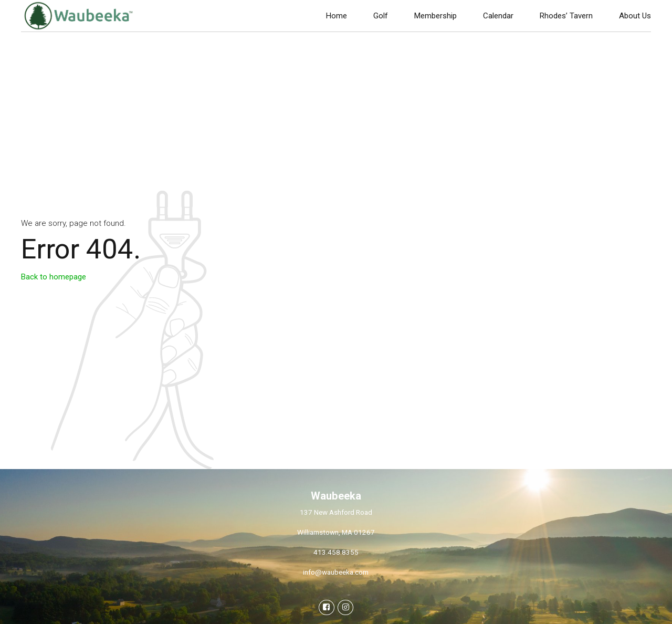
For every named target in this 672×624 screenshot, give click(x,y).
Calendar (498, 16)
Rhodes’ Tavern (566, 16)
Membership (435, 16)
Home (337, 16)
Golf (381, 16)
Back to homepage (54, 277)
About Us (635, 16)
